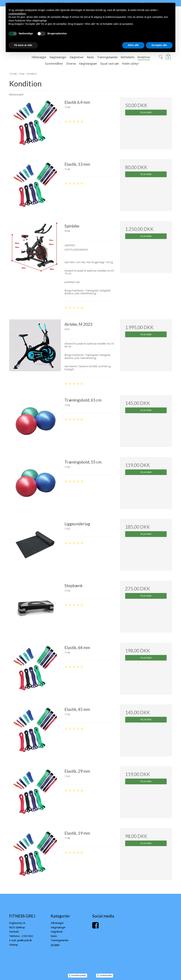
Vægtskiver (57, 932)
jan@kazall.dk (24, 940)
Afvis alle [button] (133, 45)
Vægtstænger (58, 927)
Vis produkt (146, 112)
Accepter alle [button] (159, 45)
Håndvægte (57, 923)
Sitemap (14, 945)
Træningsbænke (60, 940)
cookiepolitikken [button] (17, 14)
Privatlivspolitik (79, 975)
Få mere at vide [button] (23, 45)
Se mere (55, 945)
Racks (54, 936)
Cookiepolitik (106, 975)
